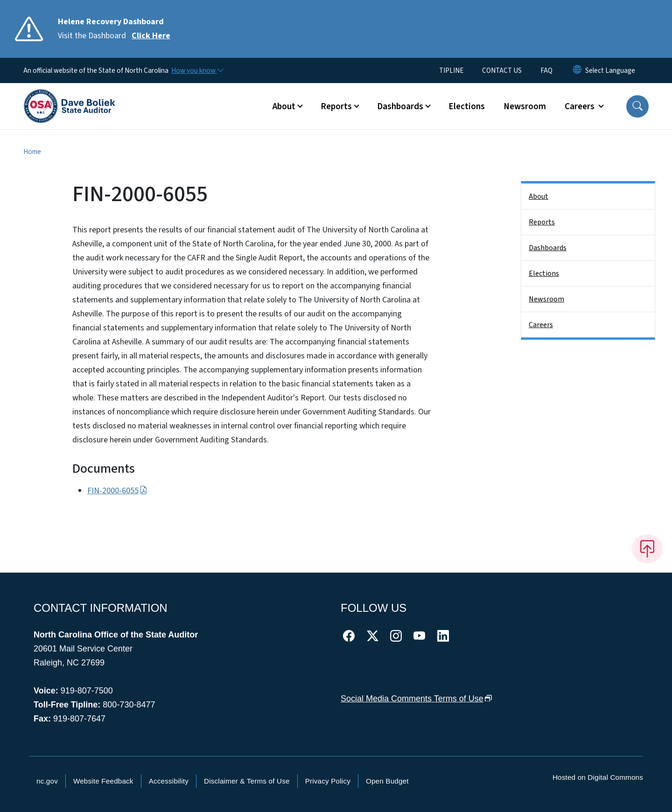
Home (32, 152)
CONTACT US (502, 70)
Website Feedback (103, 781)
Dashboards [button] (400, 106)
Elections (467, 106)
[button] (637, 106)
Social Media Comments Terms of (416, 699)
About (539, 196)
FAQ (546, 70)
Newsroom (525, 106)
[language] (610, 70)
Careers (541, 325)
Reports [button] (336, 106)
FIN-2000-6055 (117, 491)
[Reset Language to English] (577, 70)
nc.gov (47, 781)
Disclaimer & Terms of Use (247, 781)
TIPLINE (451, 70)
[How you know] (197, 70)
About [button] (284, 106)
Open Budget (387, 781)
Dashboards (548, 248)
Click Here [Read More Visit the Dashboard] (151, 36)
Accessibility (169, 781)
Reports (542, 222)
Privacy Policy (328, 781)
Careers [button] (581, 106)
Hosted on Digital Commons (598, 777)
